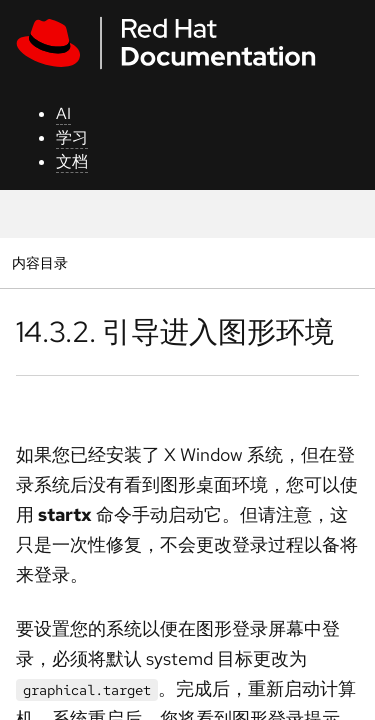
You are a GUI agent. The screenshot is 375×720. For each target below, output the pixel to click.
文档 (72, 161)
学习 (72, 137)
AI (63, 113)
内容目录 (39, 262)
